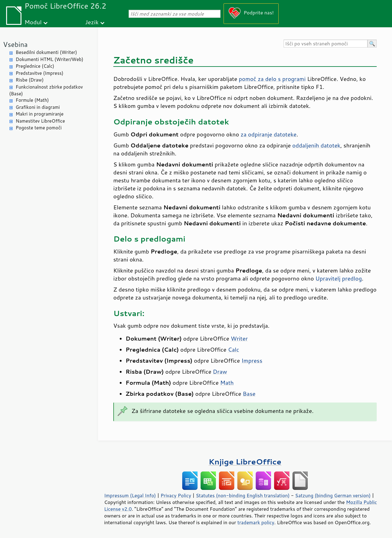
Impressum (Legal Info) (130, 495)
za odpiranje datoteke (269, 134)
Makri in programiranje (40, 114)
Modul (33, 22)
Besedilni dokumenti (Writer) (46, 52)
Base (249, 394)
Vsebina (15, 44)
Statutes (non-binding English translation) (243, 495)
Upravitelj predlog (339, 278)
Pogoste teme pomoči (39, 128)
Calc (234, 349)
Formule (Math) (32, 100)
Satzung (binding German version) (333, 495)
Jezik (92, 22)
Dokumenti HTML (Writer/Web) (49, 59)
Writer (239, 338)
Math (227, 383)
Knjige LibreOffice (245, 462)
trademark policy (256, 522)
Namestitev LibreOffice (40, 121)
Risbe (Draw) (30, 80)
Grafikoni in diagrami (38, 107)
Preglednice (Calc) (35, 66)
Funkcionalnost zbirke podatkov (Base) (46, 90)
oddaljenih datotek (316, 145)
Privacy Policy (176, 495)
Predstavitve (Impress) (40, 73)
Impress (252, 361)
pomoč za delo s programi (272, 79)
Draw (220, 372)
